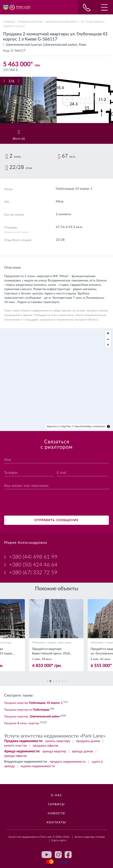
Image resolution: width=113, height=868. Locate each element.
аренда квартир (54, 751)
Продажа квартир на (27, 710)
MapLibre (52, 426)
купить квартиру (58, 741)
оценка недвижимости (38, 766)
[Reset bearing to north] (108, 345)
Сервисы (56, 804)
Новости (56, 813)
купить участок (16, 746)
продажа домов (88, 741)
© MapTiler (65, 426)
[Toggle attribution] (108, 426)
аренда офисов (15, 756)
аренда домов (82, 751)
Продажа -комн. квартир (22, 723)
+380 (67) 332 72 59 (33, 573)
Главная (9, 22)
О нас (56, 795)
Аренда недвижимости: (22, 751)
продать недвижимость (68, 762)
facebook (68, 855)
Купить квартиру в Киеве (90, 837)
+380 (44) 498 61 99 (33, 557)
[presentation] (35, 503)
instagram (58, 855)
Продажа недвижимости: (23, 741)
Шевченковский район (61, 22)
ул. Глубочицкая (92, 22)
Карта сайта (59, 841)
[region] (56, 380)
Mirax (60, 202)
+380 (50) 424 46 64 (33, 565)
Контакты (56, 823)
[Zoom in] (108, 333)
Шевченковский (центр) (24, 45)
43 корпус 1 (84, 189)
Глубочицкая (65, 189)
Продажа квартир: (32, 717)
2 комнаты (63, 214)
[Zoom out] (108, 339)
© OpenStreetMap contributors (88, 426)
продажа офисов (45, 746)
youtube (47, 855)
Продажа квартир (30, 22)
